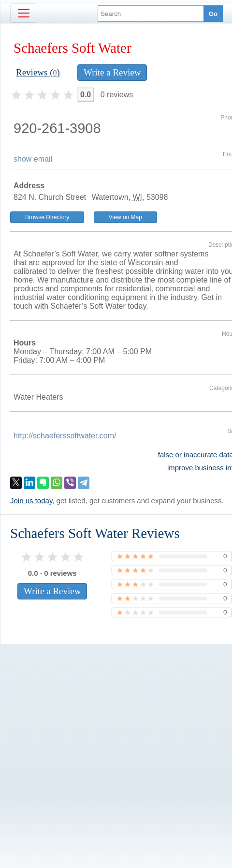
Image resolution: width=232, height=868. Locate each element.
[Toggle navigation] (24, 13)
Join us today (31, 501)
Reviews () (38, 72)
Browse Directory (47, 217)
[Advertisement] (103, 748)
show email (33, 159)
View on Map (125, 217)
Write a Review (112, 72)
